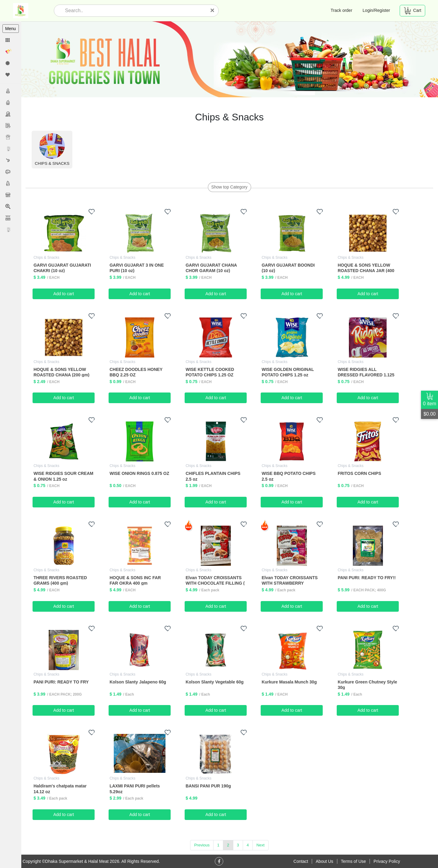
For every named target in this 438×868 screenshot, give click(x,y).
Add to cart (64, 293)
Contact (301, 861)
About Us (325, 861)
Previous (202, 845)
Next (261, 845)
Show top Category (229, 187)
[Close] (212, 10)
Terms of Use (353, 861)
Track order (341, 10)
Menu (10, 29)
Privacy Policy (387, 861)
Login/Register (376, 10)
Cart (412, 11)
